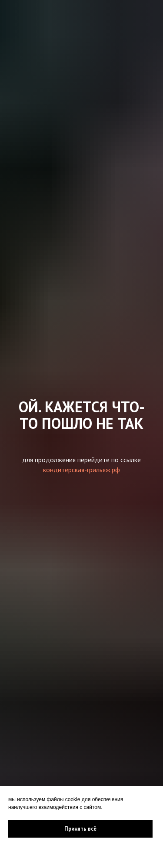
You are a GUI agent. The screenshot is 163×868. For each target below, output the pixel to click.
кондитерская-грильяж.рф (81, 470)
